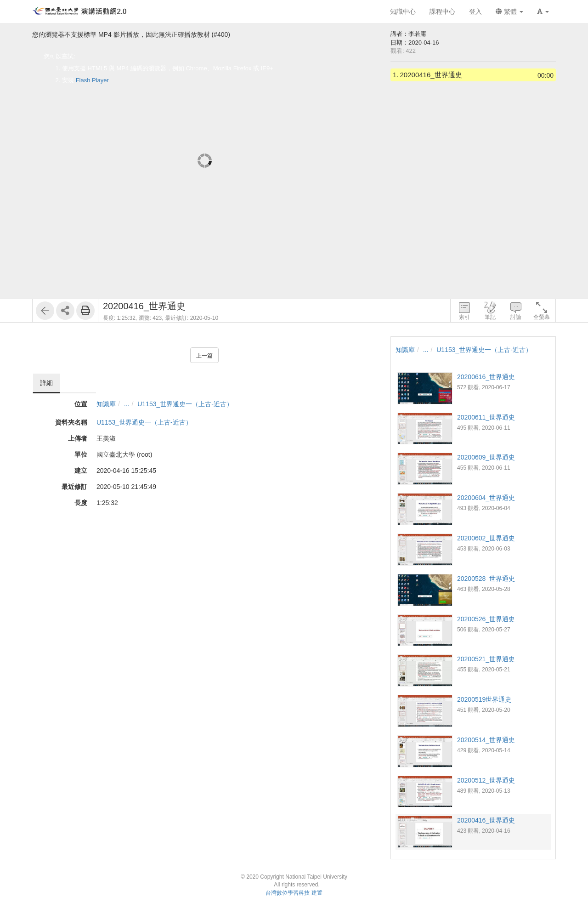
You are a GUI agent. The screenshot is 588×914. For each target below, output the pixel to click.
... (127, 404)
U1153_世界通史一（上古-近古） (185, 404)
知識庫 (106, 404)
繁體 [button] (509, 11)
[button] (543, 11)
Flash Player (92, 80)
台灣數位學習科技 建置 (294, 893)
